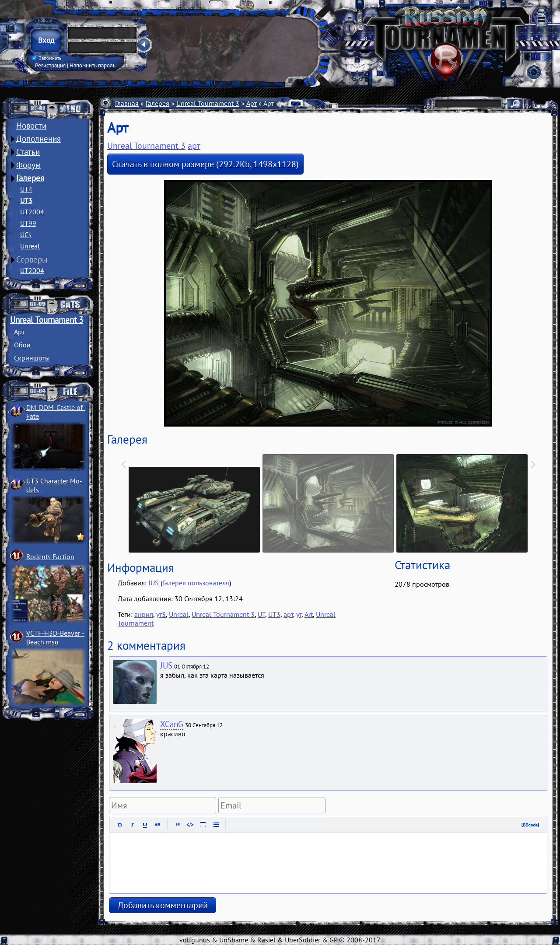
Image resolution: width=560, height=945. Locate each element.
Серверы (32, 259)
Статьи (28, 152)
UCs (26, 234)
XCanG (172, 724)
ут (299, 614)
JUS (154, 583)
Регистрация (50, 65)
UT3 (26, 200)
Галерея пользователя (196, 583)
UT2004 (32, 212)
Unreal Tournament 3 (47, 320)
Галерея (30, 178)
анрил (144, 614)
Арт (19, 332)
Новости (31, 126)
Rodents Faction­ (50, 556)
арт (194, 146)
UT (261, 614)
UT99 (28, 223)
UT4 (26, 189)
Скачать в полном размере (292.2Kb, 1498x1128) (205, 164)
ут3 (161, 614)
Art (309, 614)
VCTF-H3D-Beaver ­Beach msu (55, 637)
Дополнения (38, 139)
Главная (127, 103)
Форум (28, 165)
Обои (22, 345)
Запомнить (47, 58)
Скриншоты (32, 358)
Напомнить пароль (93, 65)
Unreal (30, 246)
